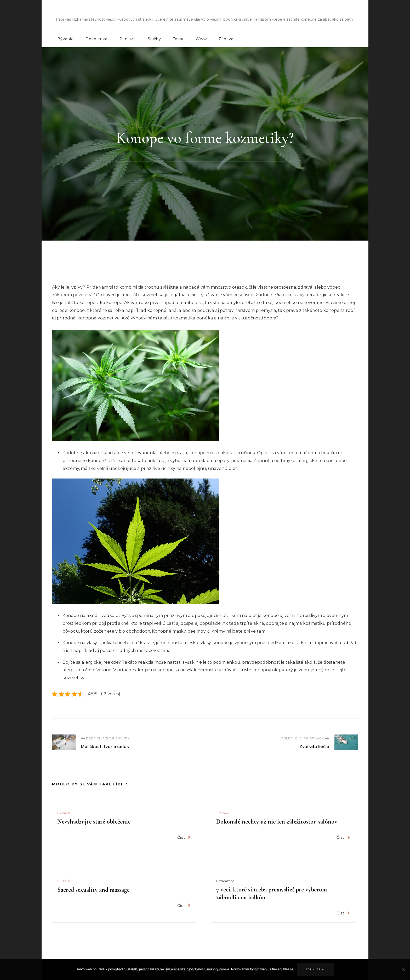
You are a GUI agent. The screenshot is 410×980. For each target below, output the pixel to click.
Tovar (178, 39)
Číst (184, 837)
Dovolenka (96, 39)
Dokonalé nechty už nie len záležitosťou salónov (277, 822)
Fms (205, 12)
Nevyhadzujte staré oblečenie (94, 822)
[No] (403, 973)
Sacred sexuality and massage (93, 890)
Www (201, 39)
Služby (154, 39)
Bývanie (66, 39)
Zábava (226, 39)
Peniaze (128, 39)
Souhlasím (315, 969)
